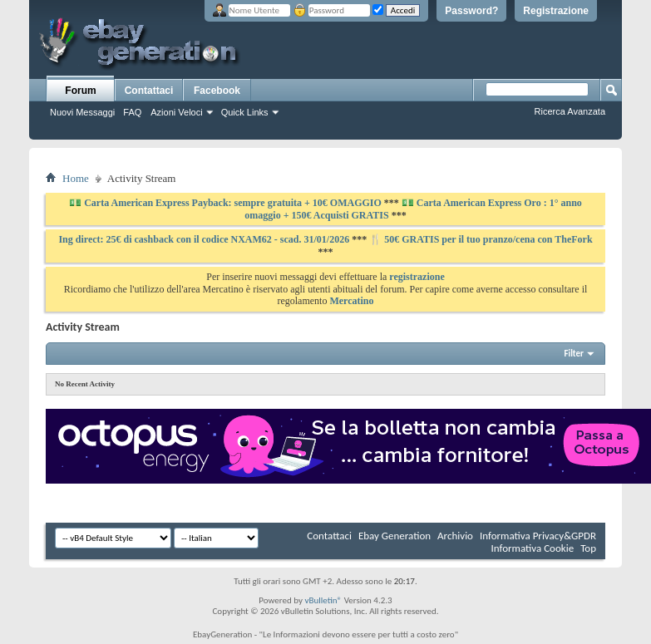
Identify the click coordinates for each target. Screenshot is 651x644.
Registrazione (556, 11)
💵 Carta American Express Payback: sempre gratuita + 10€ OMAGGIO (227, 203)
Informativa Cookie (532, 548)
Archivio (455, 536)
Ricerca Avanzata (570, 111)
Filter (574, 354)
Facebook (217, 91)
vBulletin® (323, 600)
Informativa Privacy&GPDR (538, 536)
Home (76, 178)
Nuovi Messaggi (82, 112)
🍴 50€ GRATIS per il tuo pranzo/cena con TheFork (481, 239)
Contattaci (149, 91)
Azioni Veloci (176, 112)
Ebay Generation (395, 536)
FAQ (132, 112)
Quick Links (245, 112)
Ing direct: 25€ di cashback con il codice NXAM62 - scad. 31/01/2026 (205, 239)
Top (588, 548)
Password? (471, 11)
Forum (80, 91)
